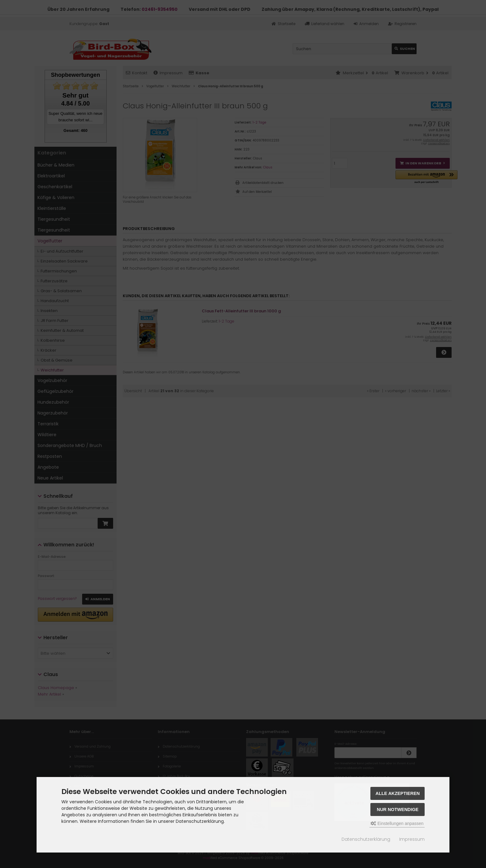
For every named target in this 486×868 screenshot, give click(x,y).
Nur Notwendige (398, 809)
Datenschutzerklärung (366, 839)
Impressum (412, 839)
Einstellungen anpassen (397, 823)
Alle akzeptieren (398, 793)
